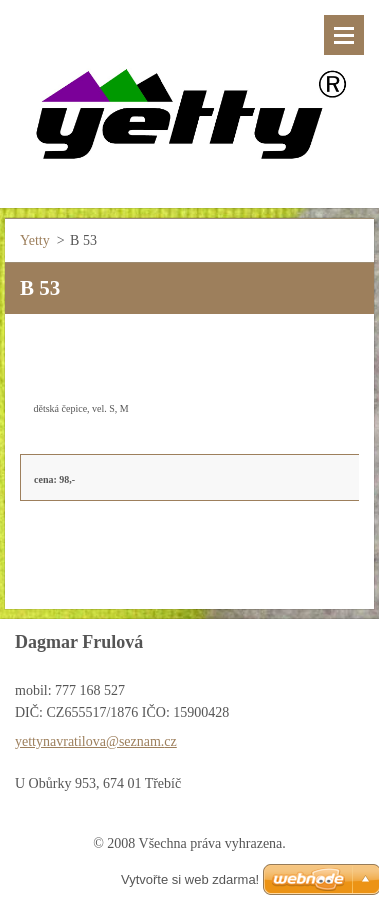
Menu (344, 35)
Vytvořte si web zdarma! (190, 879)
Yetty (35, 240)
